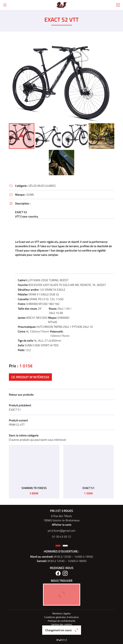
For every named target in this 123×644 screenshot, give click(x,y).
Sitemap (62, 628)
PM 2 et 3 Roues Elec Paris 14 (62, 632)
